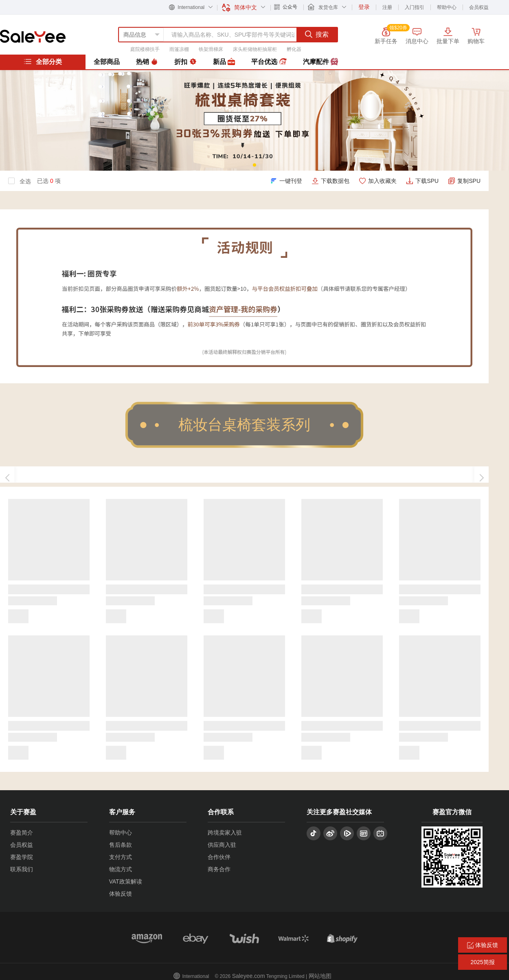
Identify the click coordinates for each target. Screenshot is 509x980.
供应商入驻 (222, 845)
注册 (387, 7)
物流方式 (121, 869)
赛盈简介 (22, 833)
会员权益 (479, 7)
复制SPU (469, 181)
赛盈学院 (22, 857)
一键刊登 (291, 181)
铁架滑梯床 (211, 49)
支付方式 (121, 857)
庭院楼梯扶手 (145, 49)
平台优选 (269, 62)
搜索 (317, 34)
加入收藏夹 (382, 181)
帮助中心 (447, 7)
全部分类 (43, 62)
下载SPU (427, 181)
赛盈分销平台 (33, 36)
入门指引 (415, 7)
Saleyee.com (249, 976)
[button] (254, 165)
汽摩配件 (320, 62)
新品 (224, 62)
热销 (147, 62)
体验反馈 (121, 894)
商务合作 (219, 869)
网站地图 (320, 976)
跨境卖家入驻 (225, 833)
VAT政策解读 (126, 881)
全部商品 (107, 62)
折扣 (185, 62)
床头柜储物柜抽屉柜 (255, 49)
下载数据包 (335, 181)
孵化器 (294, 49)
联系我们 (22, 869)
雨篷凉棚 (179, 49)
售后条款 (121, 845)
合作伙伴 (219, 857)
